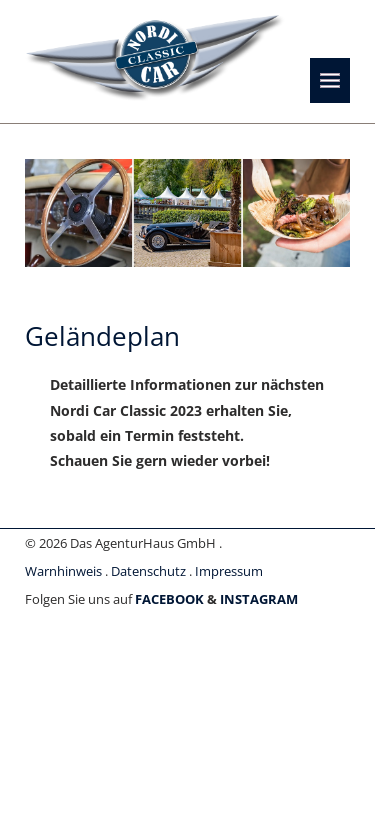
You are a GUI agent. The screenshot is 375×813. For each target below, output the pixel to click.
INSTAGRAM (259, 599)
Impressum (229, 571)
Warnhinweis (63, 571)
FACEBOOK (169, 599)
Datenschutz (148, 571)
